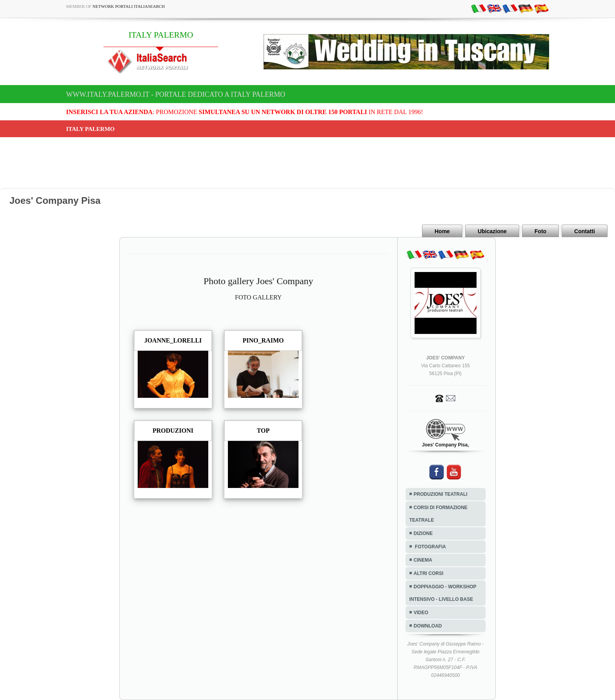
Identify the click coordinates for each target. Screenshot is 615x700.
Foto (540, 231)
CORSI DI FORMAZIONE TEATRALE (439, 514)
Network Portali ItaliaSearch (129, 6)
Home (442, 231)
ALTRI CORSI (429, 573)
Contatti (585, 231)
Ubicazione (492, 231)
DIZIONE (423, 533)
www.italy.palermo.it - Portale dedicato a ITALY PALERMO (176, 94)
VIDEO (421, 613)
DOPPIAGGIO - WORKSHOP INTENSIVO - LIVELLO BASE (443, 593)
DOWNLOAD (428, 626)
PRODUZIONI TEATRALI (441, 494)
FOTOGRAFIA (430, 547)
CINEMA (423, 560)
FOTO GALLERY (258, 297)
